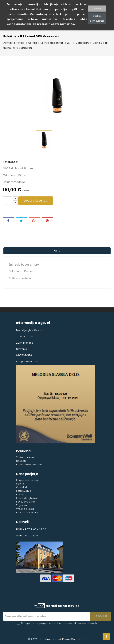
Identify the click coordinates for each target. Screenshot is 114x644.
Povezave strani (26, 502)
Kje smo (21, 494)
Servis (20, 484)
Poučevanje (24, 491)
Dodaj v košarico (36, 201)
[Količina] (7, 201)
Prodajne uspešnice (29, 465)
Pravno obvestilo (27, 512)
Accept (97, 9)
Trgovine (22, 505)
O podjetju (23, 487)
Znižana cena (25, 457)
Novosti (21, 461)
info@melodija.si (27, 361)
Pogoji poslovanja (28, 480)
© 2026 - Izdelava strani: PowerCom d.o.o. (57, 639)
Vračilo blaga (25, 509)
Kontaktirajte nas (27, 498)
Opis (57, 251)
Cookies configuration (97, 18)
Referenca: (10, 162)
